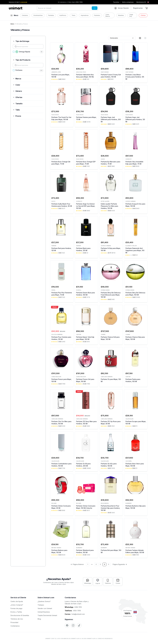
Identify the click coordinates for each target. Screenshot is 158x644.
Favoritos (116, 2)
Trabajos (41, 605)
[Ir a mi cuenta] (122, 8)
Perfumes (19, 70)
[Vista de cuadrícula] (140, 38)
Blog (39, 619)
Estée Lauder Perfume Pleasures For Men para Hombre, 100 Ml (109, 206)
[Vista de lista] (145, 38)
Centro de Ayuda (17, 601)
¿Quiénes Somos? (44, 601)
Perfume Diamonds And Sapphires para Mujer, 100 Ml (135, 250)
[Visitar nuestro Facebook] (67, 625)
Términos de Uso (17, 619)
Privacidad (14, 622)
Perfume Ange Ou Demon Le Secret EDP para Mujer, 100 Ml (86, 206)
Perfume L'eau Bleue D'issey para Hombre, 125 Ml (135, 77)
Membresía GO (141, 2)
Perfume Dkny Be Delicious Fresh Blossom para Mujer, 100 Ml (111, 295)
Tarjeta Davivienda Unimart (47, 615)
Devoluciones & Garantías (20, 615)
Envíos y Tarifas (16, 612)
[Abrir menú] (14, 15)
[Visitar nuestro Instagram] (73, 625)
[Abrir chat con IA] (98, 582)
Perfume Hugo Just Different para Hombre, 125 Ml (135, 119)
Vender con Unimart (45, 608)
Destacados (122, 38)
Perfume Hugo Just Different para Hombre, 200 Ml (111, 119)
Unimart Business (44, 612)
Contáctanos (15, 626)
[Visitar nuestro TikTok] (79, 625)
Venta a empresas (128, 2)
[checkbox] (14, 52)
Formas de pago (16, 608)
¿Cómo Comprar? (17, 605)
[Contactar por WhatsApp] (88, 582)
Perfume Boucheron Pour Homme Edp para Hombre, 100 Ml (110, 508)
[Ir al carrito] (147, 8)
